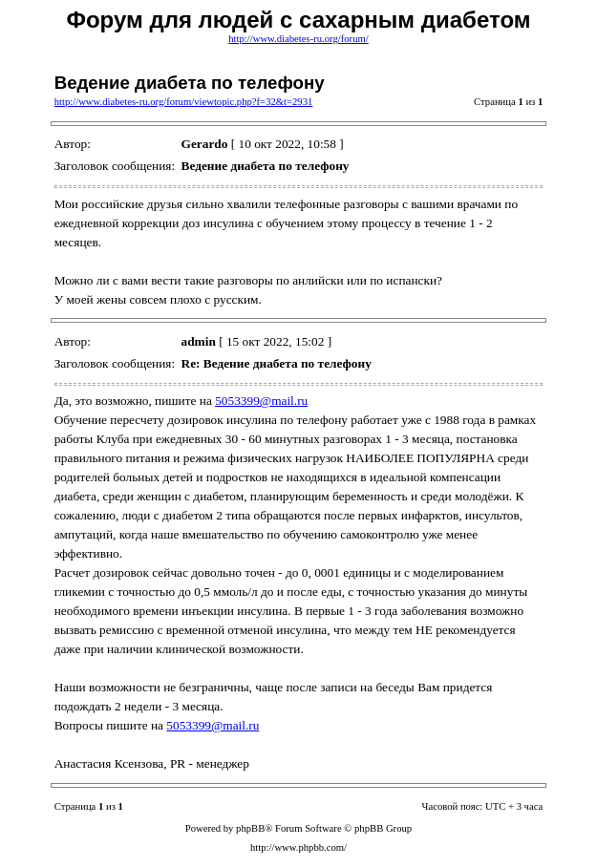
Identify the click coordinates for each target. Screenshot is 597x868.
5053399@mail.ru (261, 401)
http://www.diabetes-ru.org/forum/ (298, 39)
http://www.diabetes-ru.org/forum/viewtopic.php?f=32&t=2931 (184, 102)
